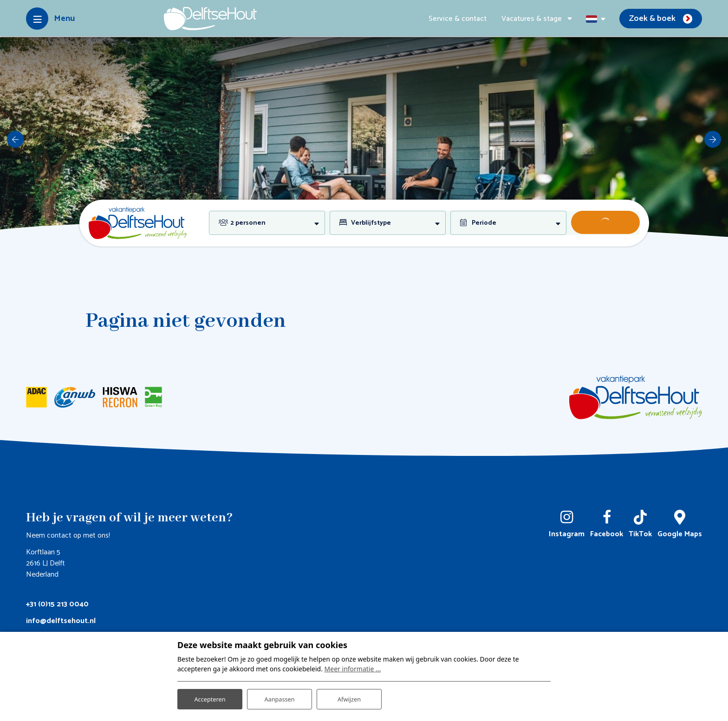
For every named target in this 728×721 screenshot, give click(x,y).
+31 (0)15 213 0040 (57, 604)
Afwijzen (349, 697)
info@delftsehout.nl (61, 621)
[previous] (15, 139)
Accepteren (210, 697)
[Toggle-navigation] (50, 19)
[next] (713, 139)
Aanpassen (279, 697)
